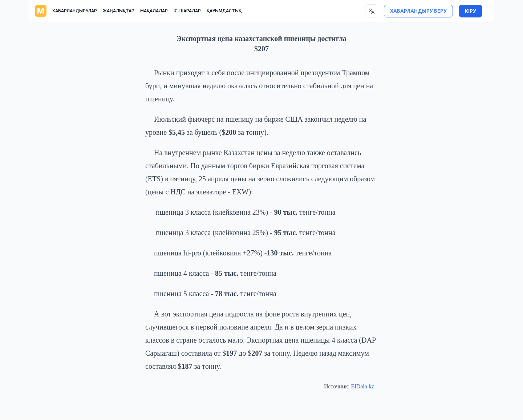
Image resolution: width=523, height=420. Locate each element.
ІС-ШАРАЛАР (187, 11)
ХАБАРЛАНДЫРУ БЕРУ (418, 11)
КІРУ (471, 11)
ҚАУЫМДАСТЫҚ (224, 11)
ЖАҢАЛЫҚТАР (119, 11)
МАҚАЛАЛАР (154, 11)
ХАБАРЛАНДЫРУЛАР (75, 11)
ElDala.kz (362, 386)
